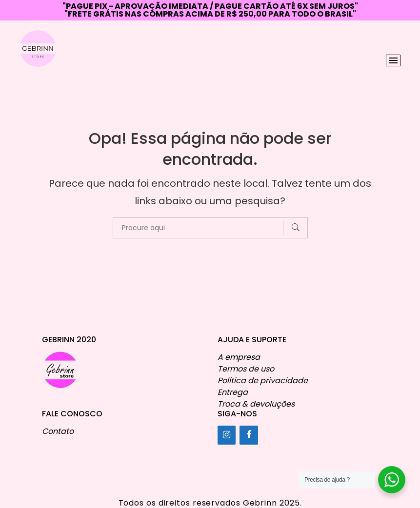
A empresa (239, 357)
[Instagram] (227, 435)
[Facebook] (249, 435)
